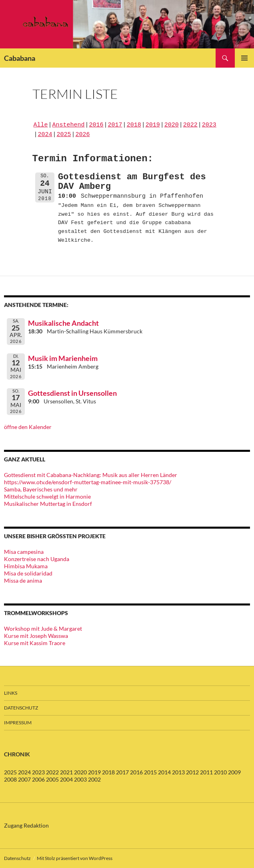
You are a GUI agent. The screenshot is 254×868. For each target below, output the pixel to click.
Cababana (20, 58)
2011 (206, 772)
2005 (52, 779)
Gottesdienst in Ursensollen (72, 393)
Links (11, 693)
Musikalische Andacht (63, 323)
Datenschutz (21, 708)
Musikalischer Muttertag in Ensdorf (48, 504)
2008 (10, 779)
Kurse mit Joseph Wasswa (36, 636)
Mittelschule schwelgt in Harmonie (47, 496)
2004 (66, 779)
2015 (150, 772)
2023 (209, 125)
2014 (164, 772)
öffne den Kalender (28, 427)
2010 (220, 772)
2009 (234, 772)
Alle (41, 125)
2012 (192, 772)
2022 (190, 125)
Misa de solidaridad (28, 573)
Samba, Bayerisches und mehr (41, 489)
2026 (83, 135)
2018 (134, 125)
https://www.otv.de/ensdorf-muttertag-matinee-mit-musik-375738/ (88, 482)
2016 (96, 125)
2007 (24, 779)
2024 (45, 135)
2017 (115, 125)
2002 (94, 779)
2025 (64, 135)
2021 (66, 772)
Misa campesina (24, 552)
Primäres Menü (244, 58)
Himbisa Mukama (26, 566)
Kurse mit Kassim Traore (35, 643)
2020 (172, 125)
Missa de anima (23, 580)
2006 (38, 779)
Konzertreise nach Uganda (37, 559)
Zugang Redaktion (26, 825)
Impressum (18, 723)
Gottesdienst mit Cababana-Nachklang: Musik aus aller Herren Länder (91, 475)
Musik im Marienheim (63, 358)
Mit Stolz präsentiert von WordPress (75, 858)
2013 (178, 772)
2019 (153, 125)
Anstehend (69, 125)
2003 (80, 779)
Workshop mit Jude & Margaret (43, 628)
